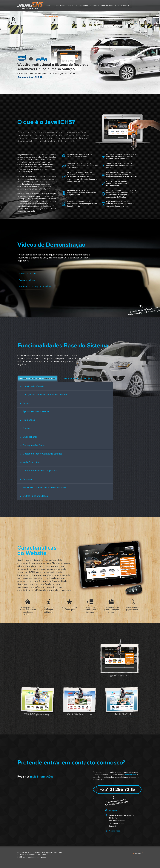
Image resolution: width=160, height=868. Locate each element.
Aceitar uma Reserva (28, 280)
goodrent (119, 658)
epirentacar (79, 700)
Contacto (125, 5)
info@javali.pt (114, 811)
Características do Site (110, 5)
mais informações (42, 777)
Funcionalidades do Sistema (88, 5)
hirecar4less (37, 700)
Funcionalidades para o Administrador (38, 379)
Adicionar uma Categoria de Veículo (35, 286)
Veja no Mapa (115, 831)
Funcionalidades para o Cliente (78, 379)
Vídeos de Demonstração (64, 5)
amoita (121, 700)
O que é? (48, 5)
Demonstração (130, 775)
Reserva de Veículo (28, 274)
